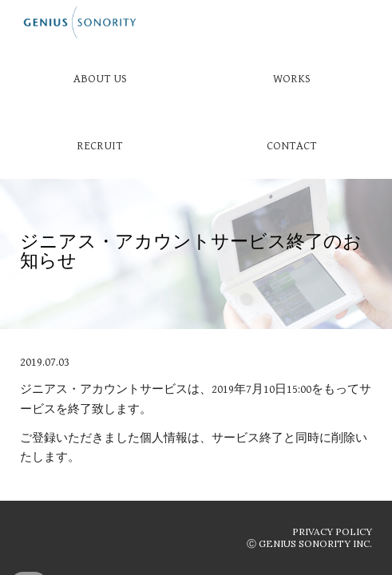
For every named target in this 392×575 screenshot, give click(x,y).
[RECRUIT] (100, 145)
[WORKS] (292, 78)
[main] (196, 254)
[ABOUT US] (100, 78)
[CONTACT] (292, 145)
